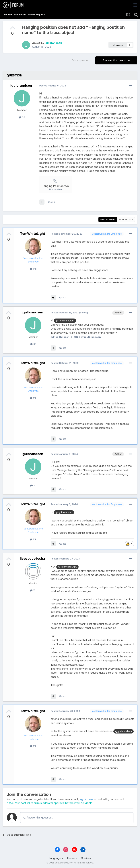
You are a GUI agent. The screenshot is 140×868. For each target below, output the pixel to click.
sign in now (86, 799)
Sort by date (126, 220)
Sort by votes (108, 220)
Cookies (86, 858)
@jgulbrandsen (64, 512)
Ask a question (80, 60)
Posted (53, 86)
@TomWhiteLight (65, 321)
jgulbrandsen (53, 43)
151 (33, 590)
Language (56, 858)
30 (22, 117)
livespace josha (32, 558)
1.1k (33, 269)
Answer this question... (38, 817)
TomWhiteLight (33, 234)
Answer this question (116, 60)
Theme (72, 858)
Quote (51, 202)
